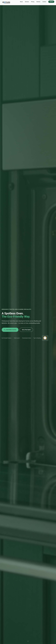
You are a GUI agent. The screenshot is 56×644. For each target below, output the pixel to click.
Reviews (38, 2)
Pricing (33, 2)
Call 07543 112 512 (10, 330)
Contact (44, 2)
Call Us (51, 2)
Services (27, 2)
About (21, 2)
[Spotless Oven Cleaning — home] (6, 3)
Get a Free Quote (26, 330)
